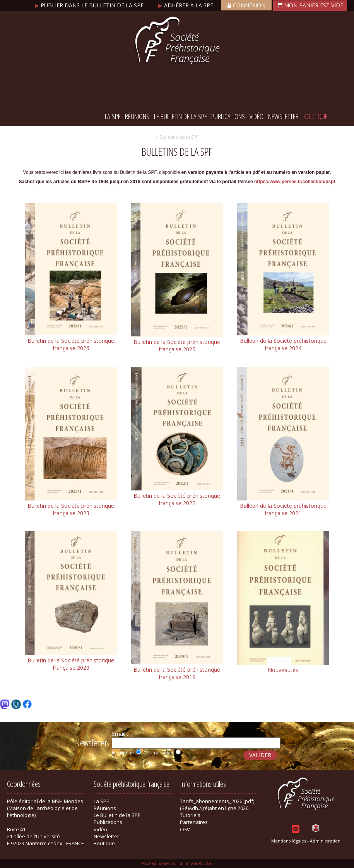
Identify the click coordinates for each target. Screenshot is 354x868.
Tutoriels (190, 815)
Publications (228, 116)
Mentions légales (289, 841)
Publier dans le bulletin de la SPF (90, 5)
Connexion (246, 5)
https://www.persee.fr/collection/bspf (295, 182)
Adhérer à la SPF (186, 5)
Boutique (316, 116)
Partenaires (194, 822)
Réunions (137, 116)
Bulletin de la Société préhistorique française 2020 (71, 664)
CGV (185, 829)
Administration (325, 841)
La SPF (113, 116)
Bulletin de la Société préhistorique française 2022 (177, 499)
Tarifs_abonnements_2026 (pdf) (217, 801)
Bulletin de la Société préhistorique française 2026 (71, 344)
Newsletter (283, 116)
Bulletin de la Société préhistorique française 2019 (177, 673)
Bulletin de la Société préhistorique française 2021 (283, 509)
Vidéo (257, 116)
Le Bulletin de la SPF (180, 116)
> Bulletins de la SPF (177, 137)
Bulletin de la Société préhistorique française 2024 (283, 344)
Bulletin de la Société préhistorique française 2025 (177, 345)
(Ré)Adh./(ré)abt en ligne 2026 (214, 808)
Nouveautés (283, 670)
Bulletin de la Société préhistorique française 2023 (71, 509)
